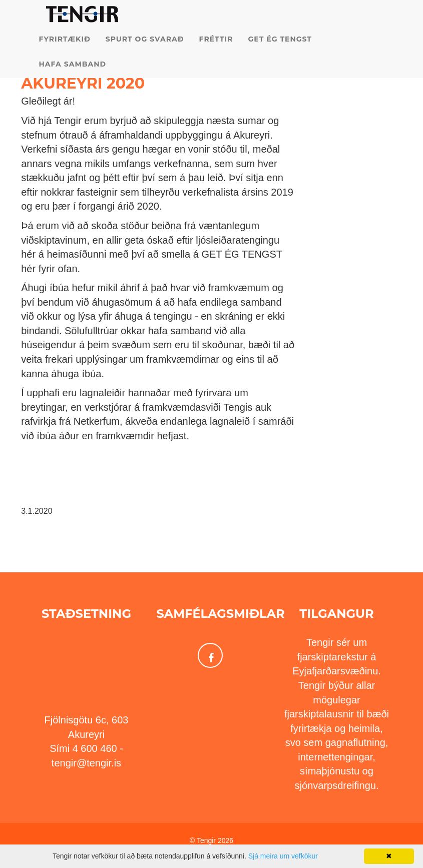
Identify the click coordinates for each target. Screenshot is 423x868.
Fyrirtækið (65, 50)
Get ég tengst (280, 50)
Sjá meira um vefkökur (283, 856)
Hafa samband (73, 75)
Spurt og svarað (145, 50)
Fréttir (216, 50)
